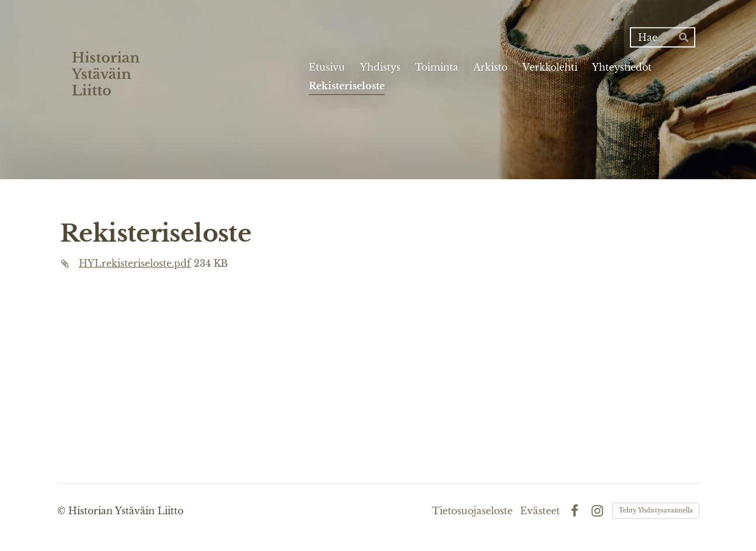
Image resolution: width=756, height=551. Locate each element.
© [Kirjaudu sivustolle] (63, 511)
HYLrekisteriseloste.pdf (135, 263)
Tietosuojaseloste (472, 511)
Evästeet (540, 511)
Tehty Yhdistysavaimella (656, 510)
